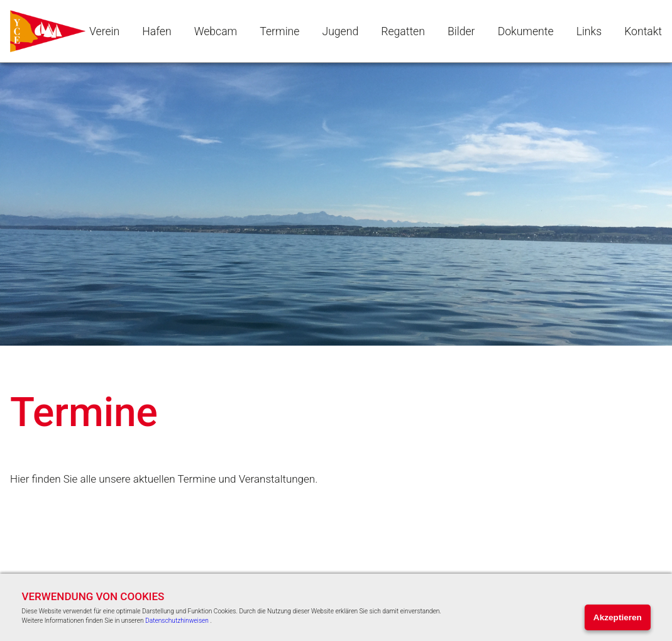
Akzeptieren (618, 617)
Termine (279, 31)
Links (589, 31)
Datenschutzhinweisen (177, 621)
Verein (104, 31)
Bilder (461, 31)
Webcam (216, 31)
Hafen (157, 31)
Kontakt (643, 31)
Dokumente (526, 31)
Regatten (403, 31)
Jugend (341, 31)
